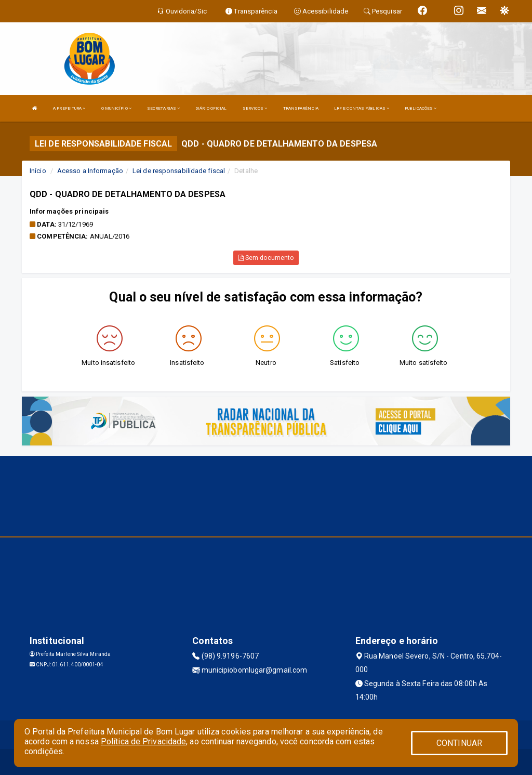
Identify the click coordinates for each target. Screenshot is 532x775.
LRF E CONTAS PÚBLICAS (362, 108)
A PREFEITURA (69, 108)
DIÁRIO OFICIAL (211, 108)
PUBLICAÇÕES (421, 108)
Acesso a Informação (90, 171)
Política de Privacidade (143, 741)
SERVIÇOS (255, 108)
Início (38, 171)
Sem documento (266, 258)
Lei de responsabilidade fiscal (179, 171)
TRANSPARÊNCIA (301, 108)
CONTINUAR (459, 743)
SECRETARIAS (163, 108)
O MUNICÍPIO (116, 108)
